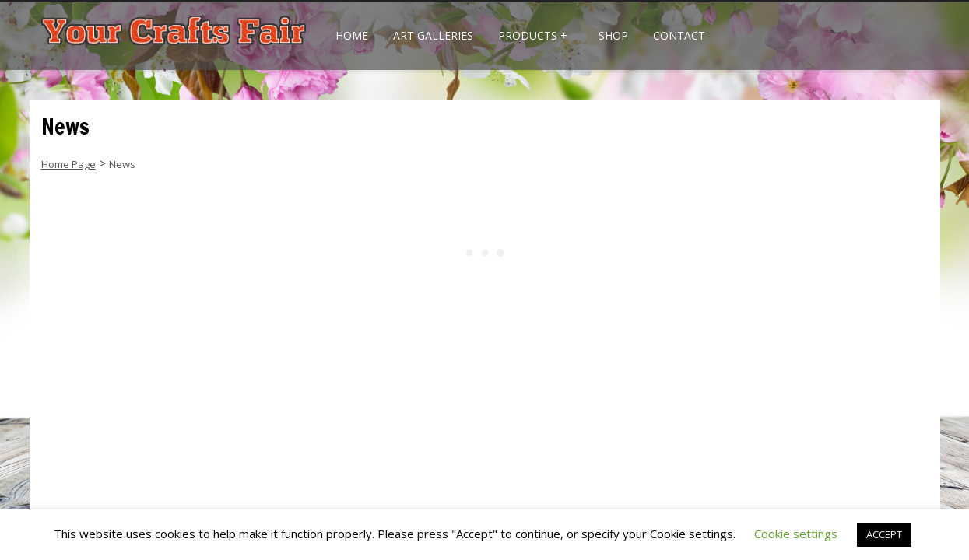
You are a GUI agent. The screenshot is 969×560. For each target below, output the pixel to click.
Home (352, 35)
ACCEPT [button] (884, 534)
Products (533, 35)
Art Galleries (433, 35)
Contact (679, 35)
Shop (613, 35)
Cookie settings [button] (796, 534)
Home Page (68, 164)
